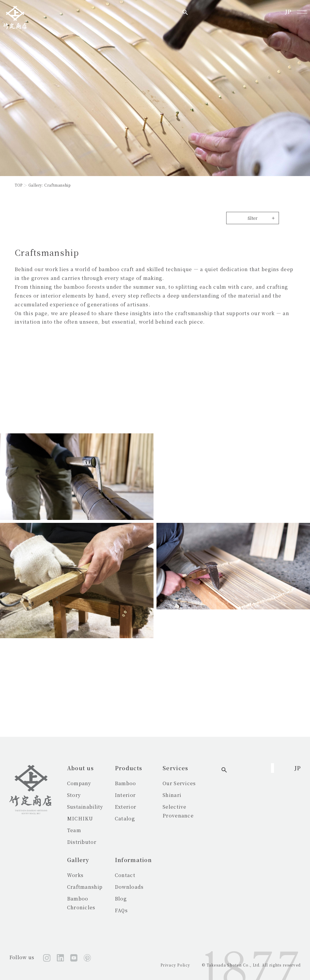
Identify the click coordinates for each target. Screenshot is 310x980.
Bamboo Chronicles (93, 899)
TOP (19, 185)
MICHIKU (80, 818)
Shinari (204, 795)
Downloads (145, 887)
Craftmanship (85, 887)
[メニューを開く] (302, 12)
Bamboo (142, 783)
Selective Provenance (223, 807)
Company (79, 783)
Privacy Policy (175, 965)
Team (74, 830)
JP (288, 11)
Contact (141, 875)
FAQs (137, 910)
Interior (141, 795)
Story (74, 795)
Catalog (141, 818)
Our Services (211, 783)
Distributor (82, 842)
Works (75, 875)
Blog (137, 899)
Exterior (142, 807)
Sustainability (85, 807)
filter (253, 218)
